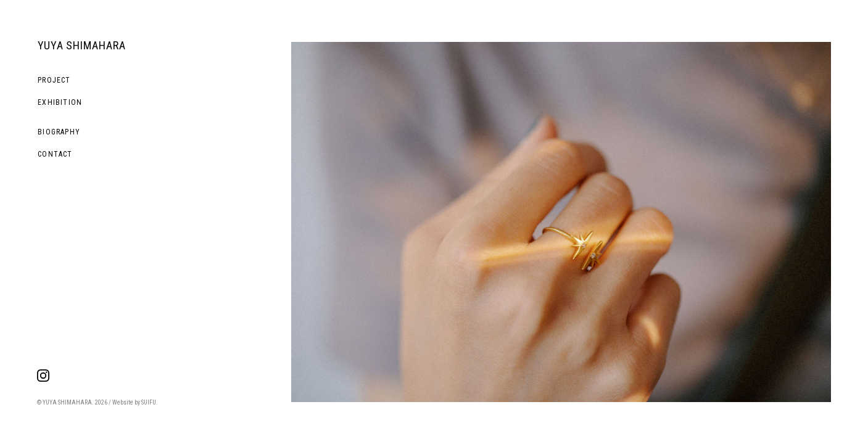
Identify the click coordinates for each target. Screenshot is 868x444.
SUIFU (149, 402)
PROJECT (54, 80)
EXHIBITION (60, 102)
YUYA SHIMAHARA (82, 45)
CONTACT (55, 154)
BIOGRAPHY (59, 132)
